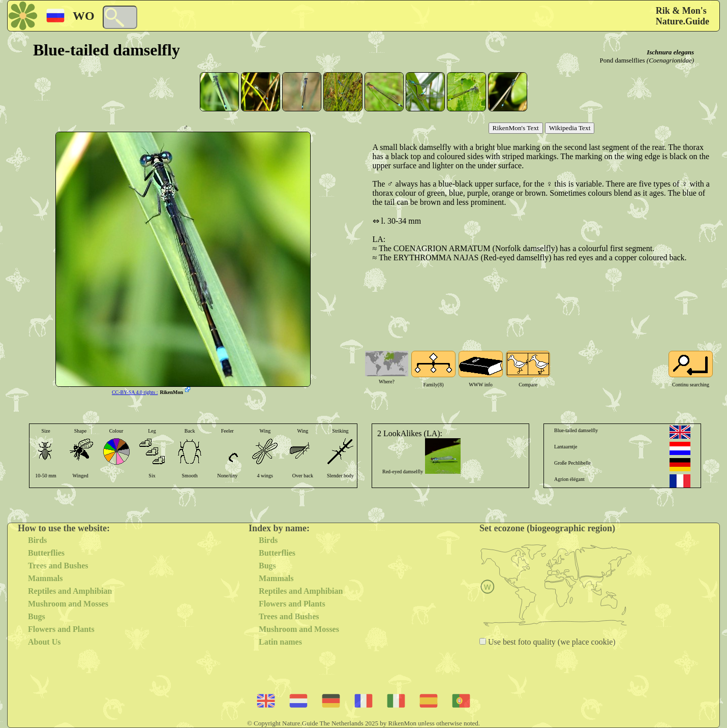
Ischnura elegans (670, 52)
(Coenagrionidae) (670, 60)
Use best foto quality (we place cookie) (551, 642)
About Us (44, 642)
